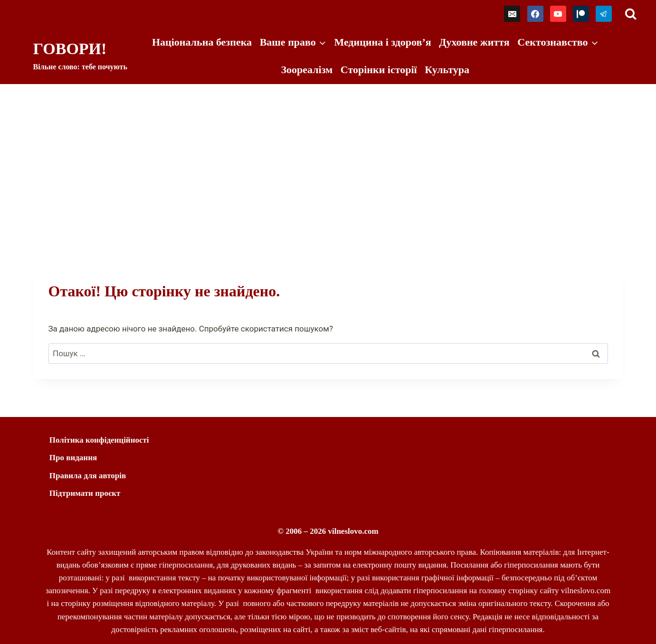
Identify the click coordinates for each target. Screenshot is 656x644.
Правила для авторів (88, 476)
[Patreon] (581, 14)
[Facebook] (535, 14)
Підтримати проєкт (85, 493)
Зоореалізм (307, 70)
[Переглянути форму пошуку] (631, 14)
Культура (447, 70)
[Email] (512, 14)
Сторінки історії (379, 70)
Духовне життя (474, 42)
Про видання (73, 458)
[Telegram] (604, 14)
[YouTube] (558, 14)
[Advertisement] (328, 155)
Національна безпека (202, 42)
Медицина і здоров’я (382, 42)
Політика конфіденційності (99, 440)
